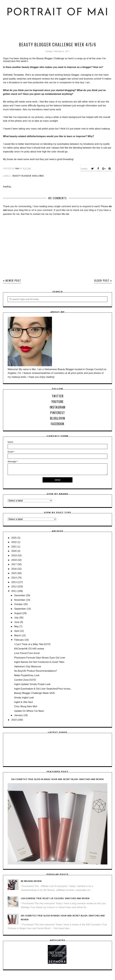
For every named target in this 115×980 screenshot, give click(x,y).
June (17, 622)
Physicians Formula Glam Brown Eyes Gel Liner (40, 658)
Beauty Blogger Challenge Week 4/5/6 (34, 693)
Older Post (102, 280)
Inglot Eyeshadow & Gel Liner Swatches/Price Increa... (43, 689)
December (20, 595)
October (18, 604)
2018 (14, 560)
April (17, 631)
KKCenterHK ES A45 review (29, 649)
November (20, 600)
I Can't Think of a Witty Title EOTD (32, 644)
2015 (14, 573)
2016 (14, 569)
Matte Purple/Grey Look (27, 675)
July (16, 618)
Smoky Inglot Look (24, 698)
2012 (14, 587)
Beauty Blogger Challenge (28, 176)
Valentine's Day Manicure (28, 667)
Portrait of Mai (58, 13)
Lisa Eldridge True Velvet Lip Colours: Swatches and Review (55, 898)
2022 (14, 542)
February (19, 640)
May (16, 626)
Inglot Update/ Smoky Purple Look (32, 684)
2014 (14, 578)
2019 (14, 555)
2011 (14, 591)
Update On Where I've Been (29, 711)
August (18, 613)
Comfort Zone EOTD (25, 680)
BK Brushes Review (31, 881)
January (18, 715)
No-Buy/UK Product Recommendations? (35, 671)
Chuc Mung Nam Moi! (26, 706)
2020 (14, 551)
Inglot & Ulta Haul (23, 702)
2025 (14, 538)
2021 (14, 547)
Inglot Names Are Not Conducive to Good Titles (39, 662)
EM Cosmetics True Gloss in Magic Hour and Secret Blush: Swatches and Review (57, 779)
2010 (14, 720)
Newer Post (13, 280)
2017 (14, 564)
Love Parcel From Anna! (27, 653)
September (20, 609)
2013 (14, 582)
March (18, 635)
